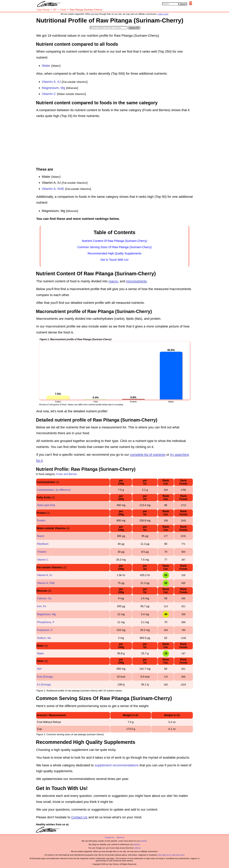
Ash (39, 669)
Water (46, 66)
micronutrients (136, 281)
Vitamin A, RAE (53, 189)
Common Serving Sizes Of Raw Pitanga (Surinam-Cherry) (115, 247)
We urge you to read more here (171, 855)
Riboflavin (43, 544)
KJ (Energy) (44, 685)
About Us (120, 837)
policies (144, 841)
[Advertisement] (114, 143)
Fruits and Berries (67, 474)
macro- (114, 281)
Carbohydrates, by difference (54, 490)
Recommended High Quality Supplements (114, 253)
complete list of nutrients (148, 455)
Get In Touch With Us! (114, 260)
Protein (41, 521)
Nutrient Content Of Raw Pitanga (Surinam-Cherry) (114, 241)
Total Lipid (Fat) (46, 505)
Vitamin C (49, 94)
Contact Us (79, 817)
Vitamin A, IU (51, 82)
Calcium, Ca (44, 598)
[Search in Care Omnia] (170, 4)
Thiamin (42, 552)
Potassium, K (45, 630)
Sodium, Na (44, 638)
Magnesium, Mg (53, 88)
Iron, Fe (41, 606)
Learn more (163, 14)
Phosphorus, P (46, 622)
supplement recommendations (117, 765)
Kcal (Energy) (45, 677)
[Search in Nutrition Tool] (109, 28)
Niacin (41, 536)
